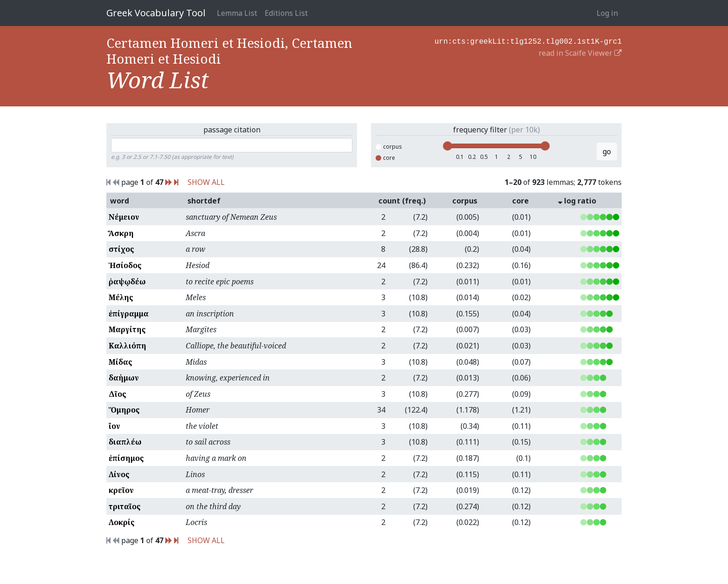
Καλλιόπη (127, 346)
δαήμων (124, 378)
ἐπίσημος (126, 458)
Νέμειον (124, 217)
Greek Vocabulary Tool (156, 13)
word (120, 201)
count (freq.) (402, 201)
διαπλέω (125, 442)
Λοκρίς (122, 522)
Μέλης (121, 297)
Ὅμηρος (124, 410)
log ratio (577, 201)
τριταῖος (125, 506)
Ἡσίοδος (125, 265)
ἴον (114, 426)
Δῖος (117, 394)
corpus (389, 147)
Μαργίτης (127, 329)
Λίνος (119, 474)
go (607, 151)
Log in (607, 13)
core (385, 158)
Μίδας (120, 362)
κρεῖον (121, 490)
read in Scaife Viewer (580, 52)
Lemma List (237, 13)
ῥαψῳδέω (127, 282)
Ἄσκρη (121, 233)
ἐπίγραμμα (129, 314)
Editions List (286, 13)
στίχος (121, 249)
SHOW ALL (206, 182)
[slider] (448, 146)
